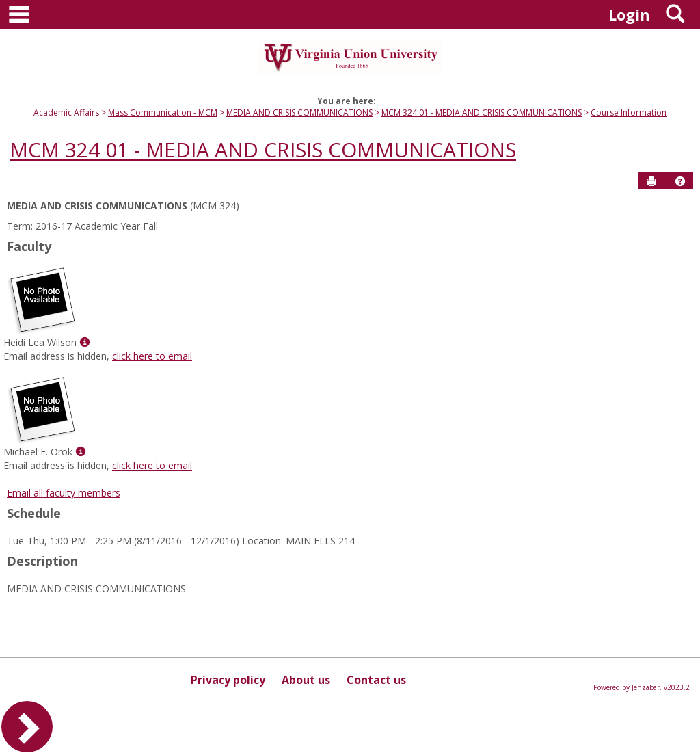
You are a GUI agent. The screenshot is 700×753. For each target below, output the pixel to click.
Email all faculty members (64, 493)
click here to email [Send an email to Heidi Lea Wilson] (152, 356)
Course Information (629, 113)
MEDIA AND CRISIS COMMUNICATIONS (299, 113)
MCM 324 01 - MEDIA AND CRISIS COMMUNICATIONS (482, 113)
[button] (680, 181)
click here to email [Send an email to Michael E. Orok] (152, 465)
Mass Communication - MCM (163, 113)
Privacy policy (228, 680)
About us (306, 680)
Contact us (376, 680)
